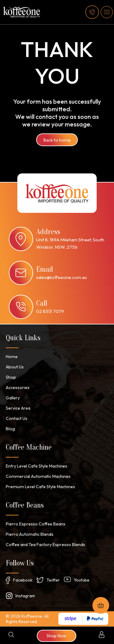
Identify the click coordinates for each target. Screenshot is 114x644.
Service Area (18, 408)
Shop (11, 377)
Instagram (25, 596)
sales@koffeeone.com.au (62, 277)
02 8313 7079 (50, 311)
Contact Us (17, 418)
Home (11, 357)
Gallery (13, 398)
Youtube (82, 580)
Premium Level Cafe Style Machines (40, 487)
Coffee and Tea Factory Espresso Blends (45, 545)
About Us (14, 367)
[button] (107, 12)
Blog (10, 429)
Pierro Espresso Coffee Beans (35, 524)
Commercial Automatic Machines (37, 476)
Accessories (18, 387)
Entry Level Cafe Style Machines (36, 466)
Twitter (53, 580)
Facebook (23, 580)
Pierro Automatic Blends (29, 534)
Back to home (57, 140)
